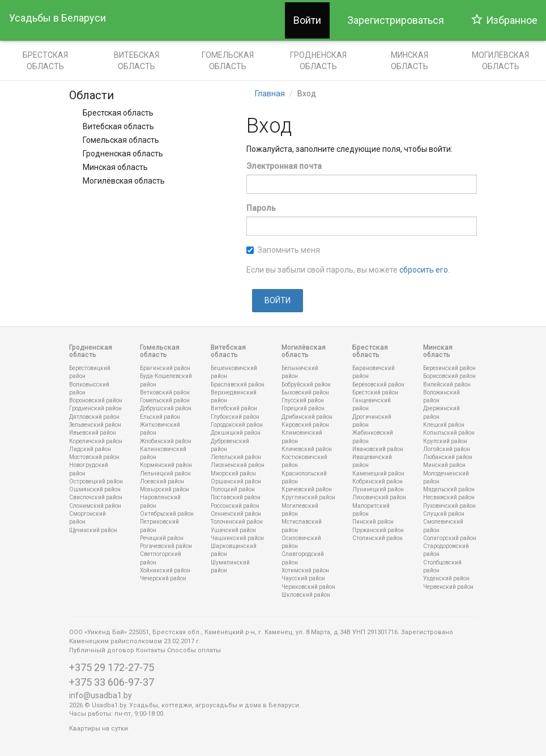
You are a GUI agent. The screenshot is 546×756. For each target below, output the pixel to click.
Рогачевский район (166, 546)
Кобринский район (377, 481)
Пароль (261, 208)
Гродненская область (318, 61)
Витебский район (234, 408)
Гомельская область (228, 61)
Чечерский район (163, 578)
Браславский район (238, 385)
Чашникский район (237, 538)
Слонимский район (95, 506)
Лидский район (90, 449)
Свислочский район (96, 497)
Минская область (409, 61)
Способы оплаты (194, 650)
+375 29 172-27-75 (112, 667)
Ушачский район (233, 530)
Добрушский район (166, 408)
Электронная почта (284, 166)
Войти (307, 20)
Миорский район (233, 473)
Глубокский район (235, 417)
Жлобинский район (166, 441)
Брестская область (45, 61)
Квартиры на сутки (99, 729)
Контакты (151, 650)
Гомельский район (165, 400)
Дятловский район (94, 417)
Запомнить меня (283, 250)
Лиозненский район (238, 465)
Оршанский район (236, 481)
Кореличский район (96, 441)
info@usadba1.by (101, 695)
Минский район (444, 465)
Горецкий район (303, 408)
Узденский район (446, 578)
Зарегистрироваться (396, 20)
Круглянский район (308, 497)
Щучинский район (93, 530)
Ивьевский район (93, 433)
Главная (270, 94)
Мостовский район (94, 457)
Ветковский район (165, 392)
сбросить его (424, 270)
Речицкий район (162, 538)
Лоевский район (162, 481)
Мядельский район (449, 489)
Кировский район (305, 425)
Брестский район (375, 392)
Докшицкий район (236, 433)
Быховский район (305, 392)
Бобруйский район (306, 385)
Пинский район (373, 522)
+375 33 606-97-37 (112, 682)
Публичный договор (102, 650)
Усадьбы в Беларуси (57, 18)
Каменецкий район (378, 473)
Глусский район (303, 400)
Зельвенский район (95, 425)
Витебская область (136, 61)
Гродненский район (95, 408)
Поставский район (236, 497)
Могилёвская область (124, 181)
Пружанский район (378, 530)
